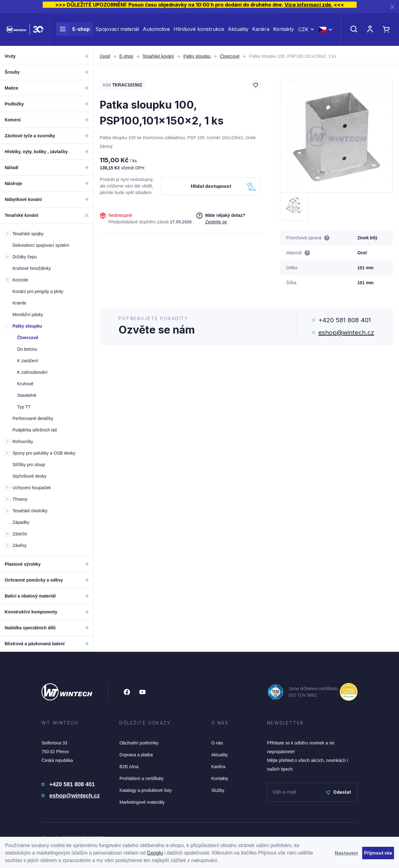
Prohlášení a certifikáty (142, 778)
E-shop (73, 31)
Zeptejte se (216, 222)
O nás (217, 743)
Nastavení (346, 853)
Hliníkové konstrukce (199, 31)
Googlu (155, 853)
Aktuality (238, 31)
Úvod (105, 56)
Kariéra (261, 31)
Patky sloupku (197, 56)
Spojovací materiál (117, 31)
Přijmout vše (378, 853)
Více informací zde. (309, 5)
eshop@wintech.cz (346, 333)
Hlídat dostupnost (211, 186)
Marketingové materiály (142, 802)
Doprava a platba (136, 755)
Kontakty (284, 31)
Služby (218, 790)
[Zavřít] (392, 7)
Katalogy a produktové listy (145, 790)
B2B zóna (129, 767)
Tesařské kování (158, 56)
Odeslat (338, 792)
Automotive (156, 31)
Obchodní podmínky (139, 743)
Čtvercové (230, 56)
